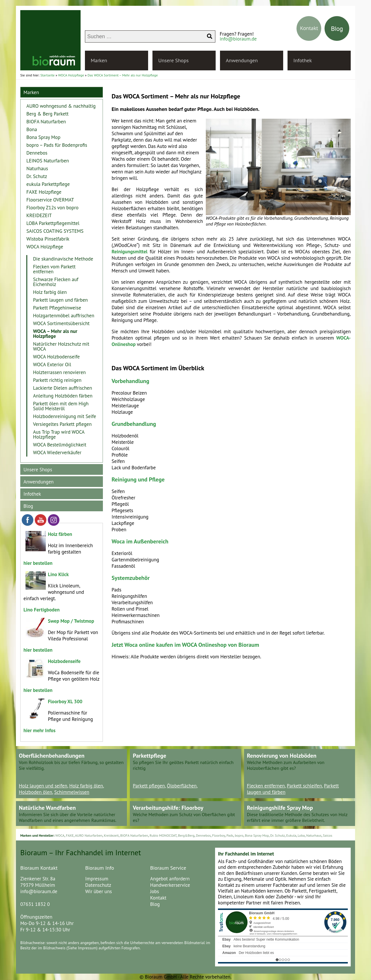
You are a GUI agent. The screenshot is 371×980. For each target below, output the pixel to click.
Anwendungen (242, 60)
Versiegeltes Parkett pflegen (62, 424)
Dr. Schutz (37, 176)
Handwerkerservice (170, 885)
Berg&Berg (186, 835)
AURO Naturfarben (89, 835)
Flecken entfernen (266, 786)
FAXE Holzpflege (44, 192)
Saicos (328, 835)
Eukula (291, 835)
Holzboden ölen (36, 792)
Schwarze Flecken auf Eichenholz (56, 282)
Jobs (154, 891)
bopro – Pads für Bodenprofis (57, 145)
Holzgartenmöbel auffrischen (64, 316)
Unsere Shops (173, 60)
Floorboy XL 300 (65, 701)
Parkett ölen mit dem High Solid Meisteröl (61, 406)
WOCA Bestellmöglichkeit (60, 445)
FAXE (70, 835)
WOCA (60, 835)
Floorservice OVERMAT (50, 200)
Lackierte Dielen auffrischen (63, 388)
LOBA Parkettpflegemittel (53, 223)
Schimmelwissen (72, 792)
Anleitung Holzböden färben (63, 396)
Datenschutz (98, 885)
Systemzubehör (131, 578)
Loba (301, 835)
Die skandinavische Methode (63, 259)
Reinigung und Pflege (138, 479)
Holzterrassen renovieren (59, 372)
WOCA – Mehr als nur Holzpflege (55, 334)
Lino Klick (58, 574)
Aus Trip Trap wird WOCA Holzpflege (59, 434)
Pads (230, 835)
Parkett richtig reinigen (57, 380)
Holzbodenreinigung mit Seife (64, 416)
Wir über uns (99, 891)
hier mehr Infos (39, 730)
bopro (239, 835)
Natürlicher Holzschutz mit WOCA (61, 346)
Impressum (97, 879)
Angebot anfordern (170, 879)
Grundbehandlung (134, 424)
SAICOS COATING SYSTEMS (55, 231)
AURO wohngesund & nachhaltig (61, 106)
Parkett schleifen (304, 786)
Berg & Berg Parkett (48, 114)
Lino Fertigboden (42, 610)
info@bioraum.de (238, 39)
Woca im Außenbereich (140, 541)
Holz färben (60, 534)
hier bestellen (38, 563)
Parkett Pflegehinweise (57, 308)
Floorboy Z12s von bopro (52, 208)
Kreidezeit (111, 835)
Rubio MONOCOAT (163, 835)
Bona (32, 129)
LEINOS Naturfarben (48, 161)
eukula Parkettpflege (48, 184)
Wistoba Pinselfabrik (48, 239)
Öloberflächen (182, 786)
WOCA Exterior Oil (52, 364)
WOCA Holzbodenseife (56, 357)
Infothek (303, 60)
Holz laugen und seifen (43, 786)
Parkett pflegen (149, 786)
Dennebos (37, 153)
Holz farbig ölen (50, 292)
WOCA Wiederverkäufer (57, 453)
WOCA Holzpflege (45, 247)
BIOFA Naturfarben (46, 122)
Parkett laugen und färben (60, 300)
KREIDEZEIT (39, 215)
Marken (99, 60)
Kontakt (158, 898)
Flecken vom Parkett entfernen (54, 269)
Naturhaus (37, 168)
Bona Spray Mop (43, 137)
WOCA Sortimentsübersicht (61, 323)
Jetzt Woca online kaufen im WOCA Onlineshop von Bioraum (185, 645)
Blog (28, 506)
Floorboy (219, 835)
